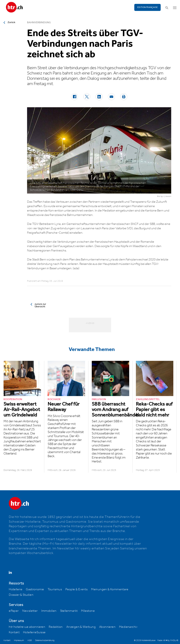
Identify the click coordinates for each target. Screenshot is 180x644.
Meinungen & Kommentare (110, 589)
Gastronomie (35, 589)
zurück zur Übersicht (40, 305)
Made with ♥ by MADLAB (168, 640)
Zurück (11, 22)
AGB (30, 640)
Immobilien (49, 611)
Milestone (88, 611)
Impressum (19, 640)
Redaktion (56, 627)
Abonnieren (107, 627)
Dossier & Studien (21, 595)
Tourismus (55, 589)
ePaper (14, 611)
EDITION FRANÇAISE (148, 7)
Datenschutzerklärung (45, 640)
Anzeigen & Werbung (81, 627)
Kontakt (14, 632)
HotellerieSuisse (34, 632)
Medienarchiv (128, 627)
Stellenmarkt (69, 611)
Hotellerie (16, 589)
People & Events (76, 589)
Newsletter (30, 611)
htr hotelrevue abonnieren (27, 627)
